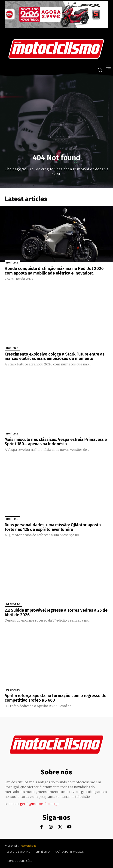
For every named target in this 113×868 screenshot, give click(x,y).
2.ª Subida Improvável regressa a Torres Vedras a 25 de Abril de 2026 (56, 613)
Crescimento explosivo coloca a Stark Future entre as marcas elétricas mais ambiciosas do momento (55, 356)
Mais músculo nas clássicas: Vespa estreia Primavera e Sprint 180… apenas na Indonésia (56, 442)
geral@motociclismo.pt (40, 804)
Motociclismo (29, 846)
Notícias (12, 263)
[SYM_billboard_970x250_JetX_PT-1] (56, 27)
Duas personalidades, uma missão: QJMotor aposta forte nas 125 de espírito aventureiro (53, 527)
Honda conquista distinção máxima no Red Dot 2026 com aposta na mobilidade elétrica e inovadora (54, 271)
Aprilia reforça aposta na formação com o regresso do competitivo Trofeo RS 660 (56, 698)
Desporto (13, 604)
